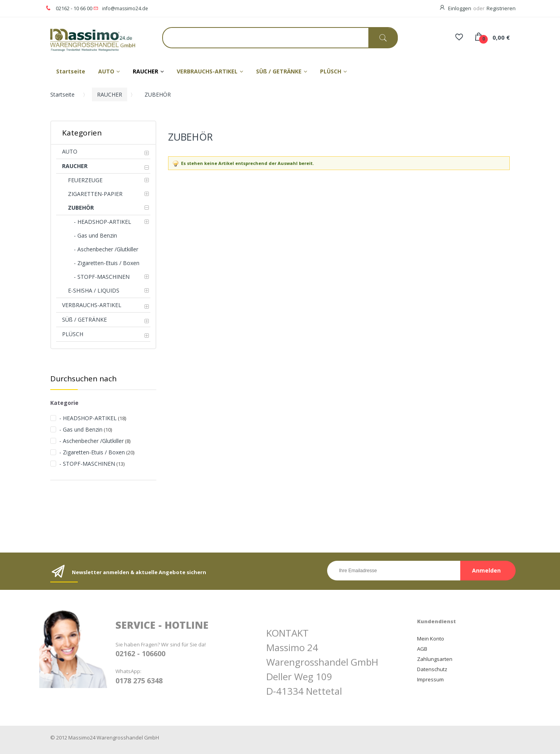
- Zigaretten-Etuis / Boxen (92, 452)
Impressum (430, 679)
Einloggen (460, 8)
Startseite (62, 94)
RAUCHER (110, 94)
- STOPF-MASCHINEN (87, 464)
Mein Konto (431, 639)
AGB (422, 649)
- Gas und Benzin (81, 429)
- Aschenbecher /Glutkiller (92, 441)
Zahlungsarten (435, 659)
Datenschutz (432, 669)
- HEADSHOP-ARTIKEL (88, 418)
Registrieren (501, 8)
